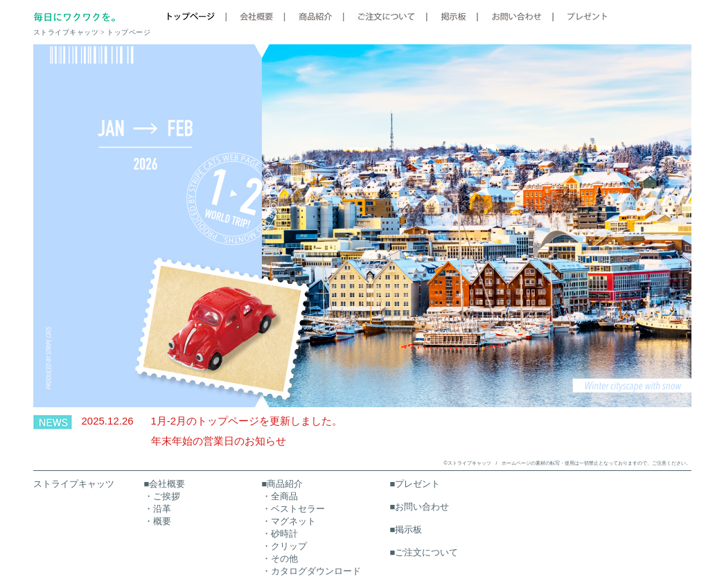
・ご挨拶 (162, 496)
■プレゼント (415, 484)
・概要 (158, 521)
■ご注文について (424, 552)
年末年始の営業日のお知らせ (219, 441)
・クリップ (284, 546)
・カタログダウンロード (311, 571)
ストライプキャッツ (74, 484)
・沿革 (158, 509)
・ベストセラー (293, 509)
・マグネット (289, 521)
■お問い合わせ (420, 507)
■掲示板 (406, 529)
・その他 (280, 559)
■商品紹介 (283, 484)
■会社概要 (165, 484)
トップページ (129, 32)
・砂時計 (280, 534)
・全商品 (280, 496)
